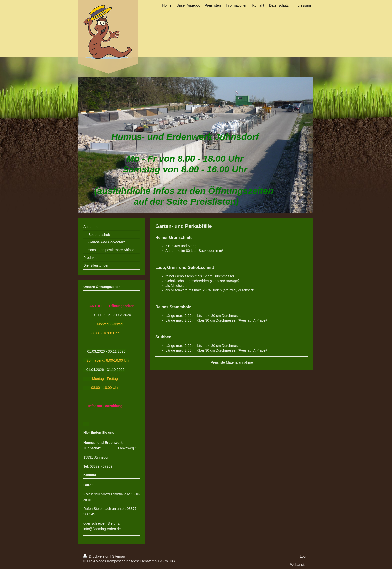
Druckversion (97, 556)
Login (304, 556)
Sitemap (119, 556)
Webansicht (299, 565)
